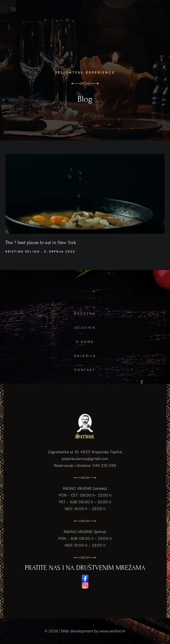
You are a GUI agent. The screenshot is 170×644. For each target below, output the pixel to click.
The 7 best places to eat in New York (41, 243)
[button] (13, 9)
